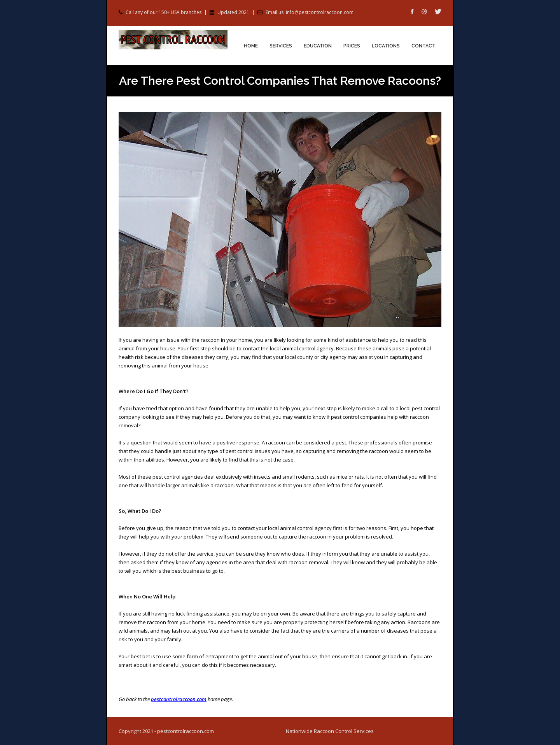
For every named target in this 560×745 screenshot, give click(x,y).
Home (251, 46)
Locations (386, 46)
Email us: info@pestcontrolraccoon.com (310, 12)
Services (281, 46)
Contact (423, 46)
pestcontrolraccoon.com (179, 699)
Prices (352, 46)
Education (318, 46)
